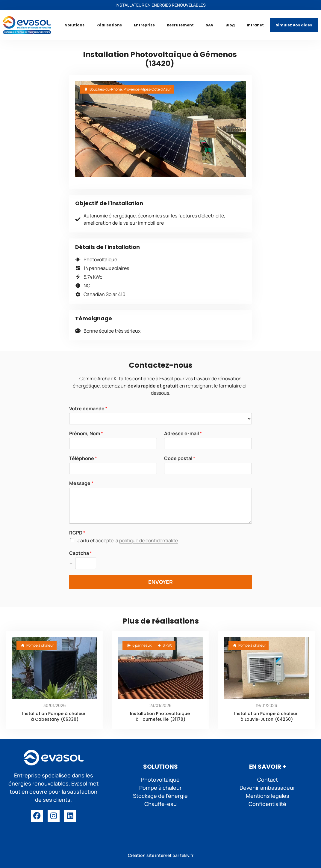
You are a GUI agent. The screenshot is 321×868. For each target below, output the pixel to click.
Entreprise (144, 25)
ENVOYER (160, 582)
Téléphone (83, 458)
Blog (230, 25)
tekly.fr (187, 855)
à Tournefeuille (152, 719)
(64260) (284, 719)
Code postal (180, 458)
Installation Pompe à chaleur (54, 714)
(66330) (70, 719)
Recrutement (180, 25)
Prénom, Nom (86, 434)
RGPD (77, 533)
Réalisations (109, 25)
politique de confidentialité (149, 540)
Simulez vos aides (294, 25)
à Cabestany (45, 719)
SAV (210, 25)
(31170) (178, 719)
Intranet (255, 25)
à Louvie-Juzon (257, 719)
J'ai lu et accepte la (128, 540)
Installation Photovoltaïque (160, 714)
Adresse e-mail (183, 434)
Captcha (81, 553)
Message (81, 483)
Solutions (75, 25)
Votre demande (88, 409)
